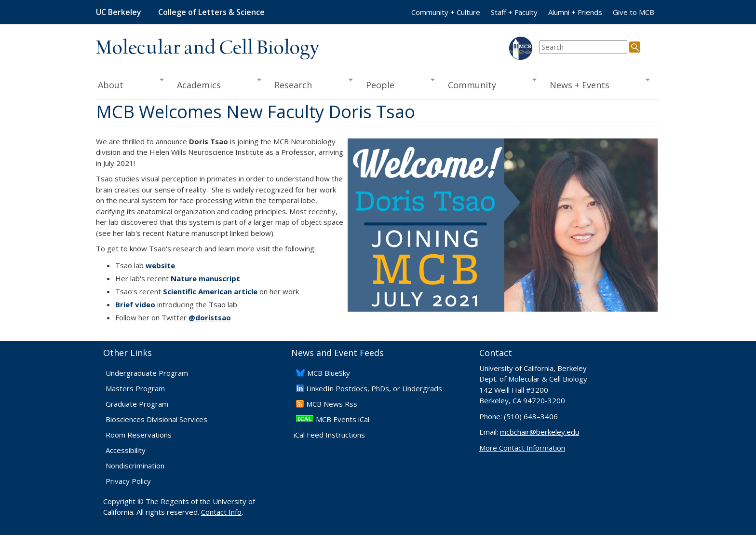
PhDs (380, 388)
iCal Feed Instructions (329, 435)
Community (489, 84)
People (397, 84)
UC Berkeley (119, 12)
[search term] (583, 47)
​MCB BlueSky (329, 373)
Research (310, 84)
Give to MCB (634, 12)
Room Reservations (139, 435)
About (130, 84)
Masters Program (135, 388)
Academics (216, 84)
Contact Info (221, 512)
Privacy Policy (128, 481)
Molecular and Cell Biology (208, 48)
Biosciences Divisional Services (156, 419)
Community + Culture (446, 12)
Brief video (135, 304)
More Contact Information (522, 448)
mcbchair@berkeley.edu (540, 432)
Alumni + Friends (575, 12)
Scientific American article (210, 291)
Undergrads (422, 388)
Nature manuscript (205, 278)
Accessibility (126, 450)
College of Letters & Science (211, 12)
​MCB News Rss (332, 404)
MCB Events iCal (343, 419)
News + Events (597, 84)
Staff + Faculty (514, 12)
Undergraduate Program (147, 373)
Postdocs (351, 388)
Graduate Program (137, 404)
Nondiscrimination (135, 466)
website (160, 265)
